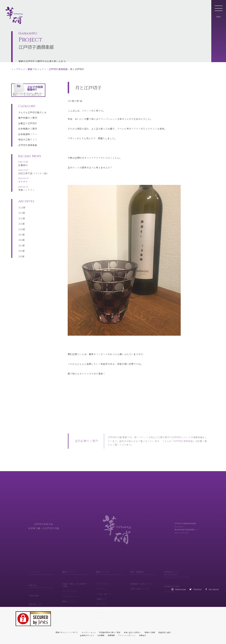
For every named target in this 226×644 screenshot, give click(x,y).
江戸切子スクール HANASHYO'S (177, 570)
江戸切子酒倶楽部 (58, 69)
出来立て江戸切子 (28, 118)
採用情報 (111, 635)
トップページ (18, 69)
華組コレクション (75, 599)
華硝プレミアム (75, 569)
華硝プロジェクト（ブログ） (67, 632)
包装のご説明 (150, 632)
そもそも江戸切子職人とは (32, 107)
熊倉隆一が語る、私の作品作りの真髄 (75, 582)
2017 (20, 242)
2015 (20, 253)
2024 (21, 204)
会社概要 (101, 635)
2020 (21, 225)
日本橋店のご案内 (28, 123)
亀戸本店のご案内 (28, 112)
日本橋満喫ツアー (28, 129)
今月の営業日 (34, 593)
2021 (20, 220)
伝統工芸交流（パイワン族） (34, 167)
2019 (20, 231)
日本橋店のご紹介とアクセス (143, 581)
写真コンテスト (34, 184)
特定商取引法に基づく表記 (110, 632)
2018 (20, 236)
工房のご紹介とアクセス (143, 586)
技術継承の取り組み (177, 583)
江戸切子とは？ (41, 601)
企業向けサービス (87, 635)
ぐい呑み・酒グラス (109, 591)
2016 (20, 247)
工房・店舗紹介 (143, 569)
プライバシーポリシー (127, 635)
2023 (21, 209)
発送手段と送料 (164, 632)
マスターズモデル (109, 581)
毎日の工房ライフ (28, 134)
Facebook (214, 590)
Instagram (181, 590)
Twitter (197, 590)
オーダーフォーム (89, 632)
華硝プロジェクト (37, 69)
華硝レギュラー (109, 569)
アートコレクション (75, 588)
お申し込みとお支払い (132, 632)
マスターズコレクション (75, 593)
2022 (21, 215)
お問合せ (142, 635)
